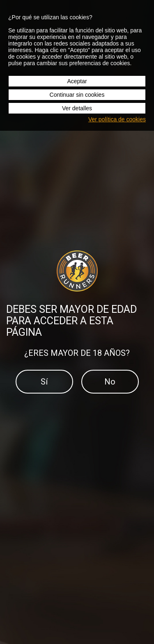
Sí (44, 382)
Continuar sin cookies (77, 95)
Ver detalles (77, 108)
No (110, 382)
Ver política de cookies (117, 119)
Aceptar (77, 81)
